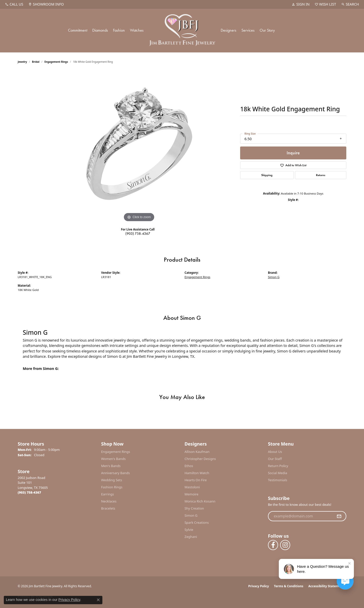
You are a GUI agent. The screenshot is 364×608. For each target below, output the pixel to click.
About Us (275, 452)
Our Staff (275, 459)
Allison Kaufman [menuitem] (197, 452)
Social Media (278, 473)
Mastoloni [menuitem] (192, 487)
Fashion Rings (112, 487)
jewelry (22, 62)
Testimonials (278, 480)
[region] (139, 147)
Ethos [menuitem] (189, 466)
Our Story (267, 30)
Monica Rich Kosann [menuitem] (200, 501)
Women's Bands (113, 459)
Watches (137, 30)
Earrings (108, 494)
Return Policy (278, 466)
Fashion (119, 30)
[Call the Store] (29, 492)
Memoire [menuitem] (191, 494)
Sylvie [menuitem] (189, 530)
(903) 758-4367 (138, 234)
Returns (321, 175)
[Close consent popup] (98, 600)
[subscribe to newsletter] (339, 516)
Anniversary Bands (116, 473)
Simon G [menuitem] (191, 515)
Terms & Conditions (289, 586)
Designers (229, 30)
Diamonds (100, 30)
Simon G (274, 277)
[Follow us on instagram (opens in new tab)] (285, 545)
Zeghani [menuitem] (191, 537)
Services (248, 30)
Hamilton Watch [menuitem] (197, 473)
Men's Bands (111, 466)
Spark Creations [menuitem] (197, 522)
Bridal (36, 62)
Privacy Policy (259, 586)
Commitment (78, 30)
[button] (301, 4)
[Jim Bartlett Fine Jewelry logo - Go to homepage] (182, 30)
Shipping (267, 175)
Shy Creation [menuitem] (194, 508)
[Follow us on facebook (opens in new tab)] (273, 545)
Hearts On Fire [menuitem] (196, 480)
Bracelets (108, 508)
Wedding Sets (112, 480)
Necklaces (109, 501)
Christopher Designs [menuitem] (200, 459)
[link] (14, 4)
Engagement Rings (56, 62)
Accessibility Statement (326, 586)
